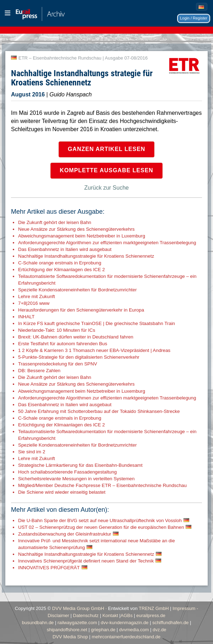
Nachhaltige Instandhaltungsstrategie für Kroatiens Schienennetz (86, 256)
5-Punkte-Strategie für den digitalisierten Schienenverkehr (79, 357)
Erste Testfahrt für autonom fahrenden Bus (63, 344)
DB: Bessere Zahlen (39, 371)
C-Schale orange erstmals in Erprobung (60, 263)
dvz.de (159, 630)
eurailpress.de (151, 615)
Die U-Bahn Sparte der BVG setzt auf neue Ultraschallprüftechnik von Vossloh (100, 520)
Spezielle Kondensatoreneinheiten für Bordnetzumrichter (77, 290)
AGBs (127, 615)
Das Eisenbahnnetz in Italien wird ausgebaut (65, 249)
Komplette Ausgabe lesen (106, 170)
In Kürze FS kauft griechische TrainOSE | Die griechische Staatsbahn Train (97, 323)
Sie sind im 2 (32, 452)
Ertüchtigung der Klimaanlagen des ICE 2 (62, 270)
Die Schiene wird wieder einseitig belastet (62, 492)
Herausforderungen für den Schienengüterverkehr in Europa (81, 310)
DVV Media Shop (70, 637)
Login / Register (194, 18)
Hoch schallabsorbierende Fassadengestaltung (67, 472)
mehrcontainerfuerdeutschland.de (126, 637)
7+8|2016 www (34, 303)
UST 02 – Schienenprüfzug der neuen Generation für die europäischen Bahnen (101, 527)
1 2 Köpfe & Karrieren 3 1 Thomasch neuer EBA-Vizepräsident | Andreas (94, 350)
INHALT (26, 317)
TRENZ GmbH (154, 608)
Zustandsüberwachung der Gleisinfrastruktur (65, 534)
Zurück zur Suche (106, 188)
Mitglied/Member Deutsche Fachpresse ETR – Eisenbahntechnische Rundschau (102, 485)
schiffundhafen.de (170, 623)
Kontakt (110, 615)
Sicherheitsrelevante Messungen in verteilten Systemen (76, 479)
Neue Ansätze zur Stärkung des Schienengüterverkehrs (76, 229)
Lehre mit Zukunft (37, 296)
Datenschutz (86, 615)
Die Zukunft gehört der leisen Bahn (55, 222)
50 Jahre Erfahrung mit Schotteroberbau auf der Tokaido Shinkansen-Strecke (99, 411)
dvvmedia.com (134, 630)
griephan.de (103, 630)
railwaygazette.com (77, 623)
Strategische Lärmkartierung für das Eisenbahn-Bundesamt (80, 465)
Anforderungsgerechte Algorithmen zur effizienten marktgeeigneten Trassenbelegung (107, 243)
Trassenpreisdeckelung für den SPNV (58, 364)
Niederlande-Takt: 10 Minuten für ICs (57, 330)
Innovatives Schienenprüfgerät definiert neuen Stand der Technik (86, 561)
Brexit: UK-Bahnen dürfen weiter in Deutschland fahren (76, 337)
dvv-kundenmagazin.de (125, 623)
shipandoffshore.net (67, 630)
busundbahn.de (38, 623)
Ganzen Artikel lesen (106, 149)
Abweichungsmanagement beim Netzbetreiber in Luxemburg (82, 236)
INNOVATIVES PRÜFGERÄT (49, 568)
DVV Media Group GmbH (78, 608)
